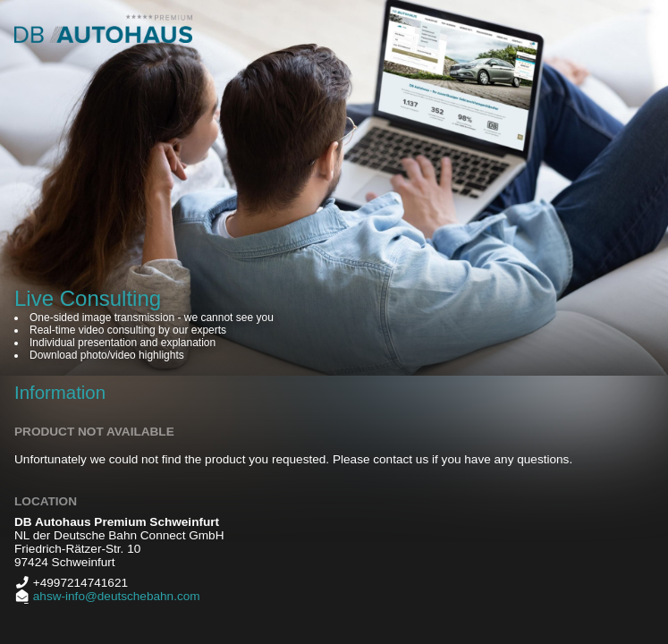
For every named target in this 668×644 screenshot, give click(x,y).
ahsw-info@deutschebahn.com (115, 596)
